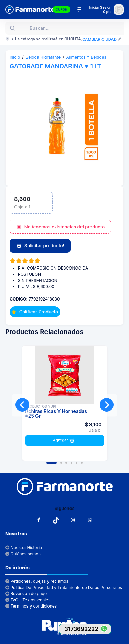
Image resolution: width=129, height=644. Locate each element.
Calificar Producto (35, 312)
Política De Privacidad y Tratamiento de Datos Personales (64, 587)
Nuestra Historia (24, 548)
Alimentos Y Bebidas (86, 57)
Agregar (64, 440)
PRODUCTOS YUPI (41, 406)
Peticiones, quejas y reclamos (37, 581)
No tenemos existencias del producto (60, 227)
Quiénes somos (23, 554)
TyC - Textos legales (28, 600)
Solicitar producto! (40, 246)
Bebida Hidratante (43, 57)
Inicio (15, 57)
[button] (52, 463)
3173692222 (88, 629)
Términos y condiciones (31, 606)
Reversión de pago (26, 594)
